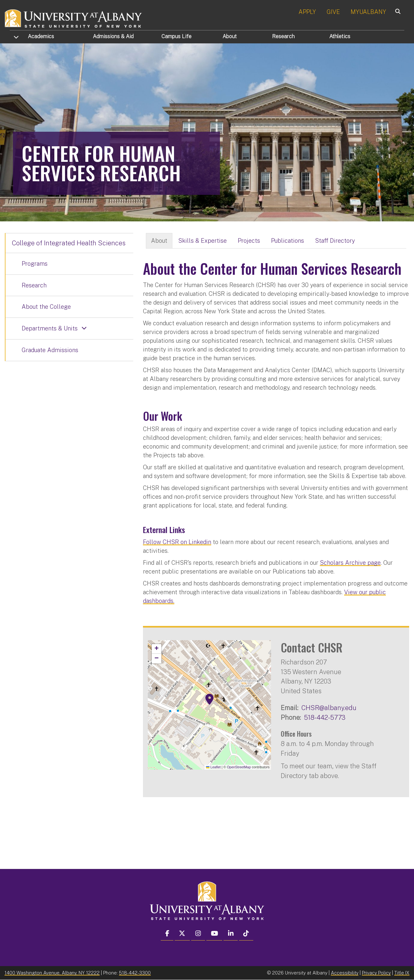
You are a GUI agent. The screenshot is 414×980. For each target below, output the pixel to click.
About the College (46, 307)
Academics (41, 36)
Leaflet (213, 767)
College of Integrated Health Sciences (69, 243)
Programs (35, 264)
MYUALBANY (368, 12)
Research (283, 36)
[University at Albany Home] (74, 18)
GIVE (333, 12)
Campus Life (176, 36)
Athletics (340, 36)
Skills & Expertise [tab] (202, 241)
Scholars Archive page (350, 563)
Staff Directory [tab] (335, 241)
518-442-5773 (325, 717)
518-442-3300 (135, 973)
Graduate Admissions (50, 350)
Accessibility (345, 973)
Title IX (402, 973)
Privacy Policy (376, 973)
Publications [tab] (288, 241)
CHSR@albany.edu (329, 708)
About (230, 36)
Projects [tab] (249, 241)
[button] (210, 699)
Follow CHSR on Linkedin (177, 542)
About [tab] (159, 241)
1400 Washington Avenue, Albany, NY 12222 (52, 973)
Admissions (113, 36)
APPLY (307, 12)
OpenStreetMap (239, 767)
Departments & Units (50, 328)
